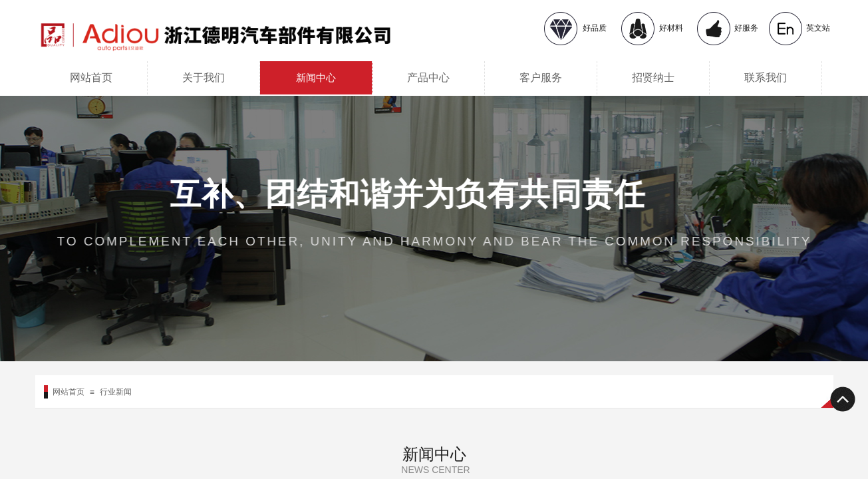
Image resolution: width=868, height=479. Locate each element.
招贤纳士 (653, 78)
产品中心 (428, 78)
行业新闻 (116, 392)
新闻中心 (316, 78)
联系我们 (766, 78)
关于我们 (204, 78)
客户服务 (541, 78)
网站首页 (91, 78)
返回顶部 (842, 399)
